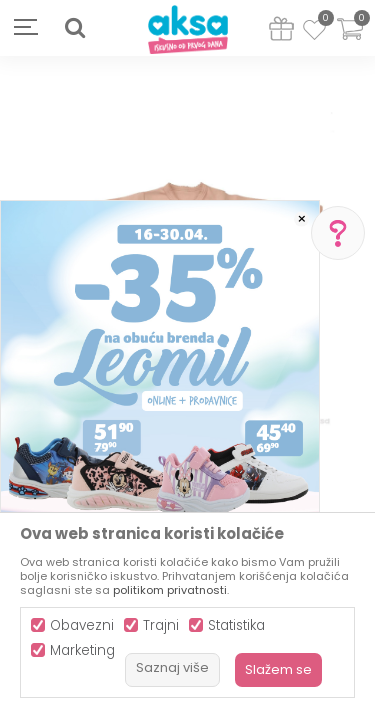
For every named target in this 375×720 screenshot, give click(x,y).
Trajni (161, 625)
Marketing (82, 650)
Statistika (236, 625)
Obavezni (82, 625)
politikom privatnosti (170, 590)
